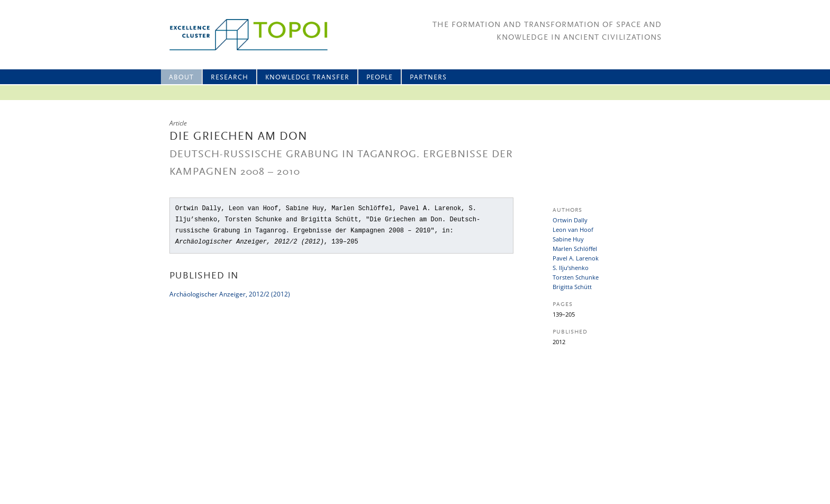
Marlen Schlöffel (575, 249)
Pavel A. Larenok (576, 258)
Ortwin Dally (570, 220)
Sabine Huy (568, 239)
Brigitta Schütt (572, 287)
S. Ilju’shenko (571, 268)
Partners (428, 78)
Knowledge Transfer (307, 78)
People (380, 78)
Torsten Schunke (576, 277)
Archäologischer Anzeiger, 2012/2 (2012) (230, 294)
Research (229, 78)
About (181, 78)
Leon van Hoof (573, 229)
